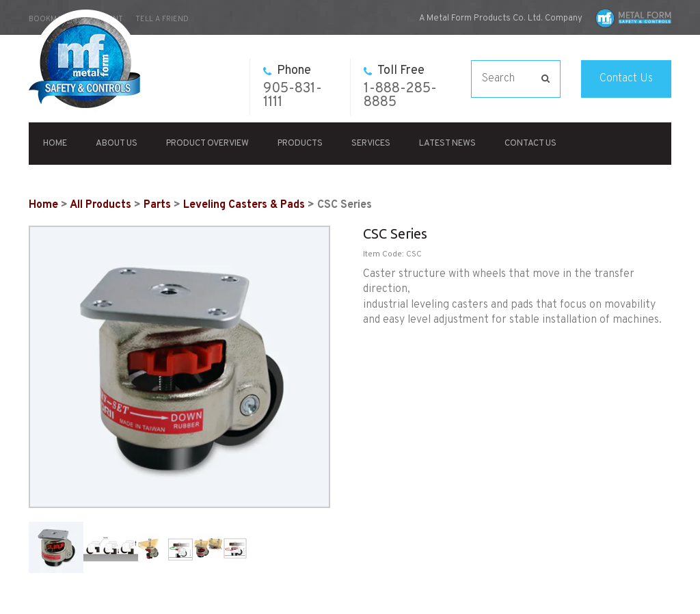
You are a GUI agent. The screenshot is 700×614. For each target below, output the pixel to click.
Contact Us (626, 79)
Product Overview (207, 144)
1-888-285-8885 (400, 87)
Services (371, 144)
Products (300, 144)
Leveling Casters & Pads (244, 205)
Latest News (447, 144)
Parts (157, 205)
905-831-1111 (293, 87)
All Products (100, 205)
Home (55, 144)
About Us (117, 144)
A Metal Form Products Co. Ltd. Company (501, 18)
